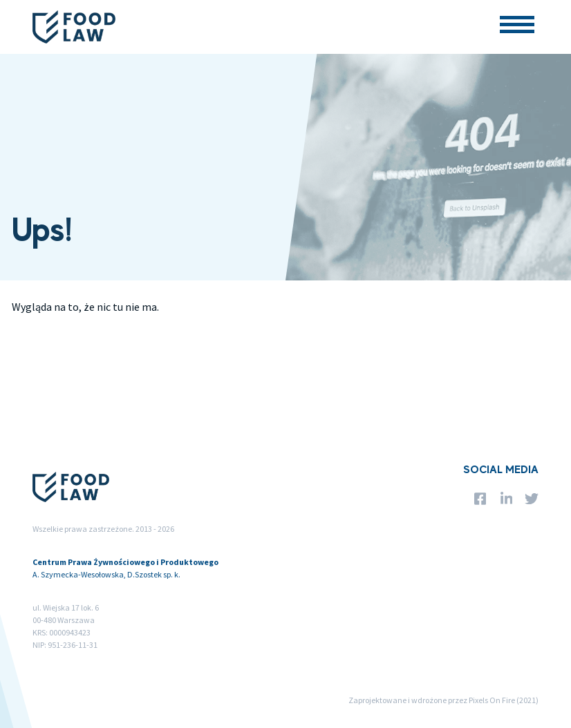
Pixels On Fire (492, 700)
